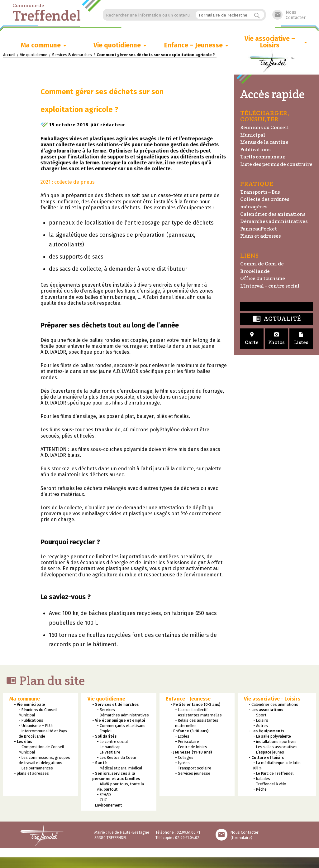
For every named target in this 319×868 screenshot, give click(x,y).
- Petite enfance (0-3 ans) (195, 706)
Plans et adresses (260, 236)
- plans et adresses (31, 775)
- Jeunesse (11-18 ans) (191, 753)
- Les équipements (266, 732)
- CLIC (102, 801)
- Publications (31, 722)
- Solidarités (104, 737)
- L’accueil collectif (191, 711)
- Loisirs (261, 722)
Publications (255, 150)
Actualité (277, 319)
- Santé (100, 764)
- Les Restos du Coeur (117, 759)
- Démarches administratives (123, 716)
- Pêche (260, 790)
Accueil (9, 55)
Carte (252, 339)
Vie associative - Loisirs (272, 700)
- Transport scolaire (193, 769)
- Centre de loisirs (191, 748)
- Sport (260, 716)
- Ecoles (182, 737)
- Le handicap (109, 748)
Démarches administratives (274, 221)
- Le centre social (112, 743)
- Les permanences (36, 769)
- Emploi (104, 732)
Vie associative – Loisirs (270, 42)
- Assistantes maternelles (198, 716)
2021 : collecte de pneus (68, 183)
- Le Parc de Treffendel (273, 775)
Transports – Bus (260, 192)
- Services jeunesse (193, 775)
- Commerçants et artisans (121, 727)
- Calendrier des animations (273, 706)
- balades (262, 780)
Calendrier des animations (273, 214)
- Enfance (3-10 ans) (189, 732)
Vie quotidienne (117, 45)
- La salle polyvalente (272, 737)
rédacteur (116, 126)
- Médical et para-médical (119, 769)
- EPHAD (104, 796)
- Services (106, 711)
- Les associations (266, 711)
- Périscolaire (187, 743)
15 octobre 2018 (70, 126)
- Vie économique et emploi (119, 722)
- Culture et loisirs (266, 759)
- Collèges (184, 759)
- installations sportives (275, 743)
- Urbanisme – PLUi (36, 727)
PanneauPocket (259, 229)
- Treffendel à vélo (270, 785)
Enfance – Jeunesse (193, 45)
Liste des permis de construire (276, 164)
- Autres (261, 727)
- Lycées (182, 764)
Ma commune (41, 45)
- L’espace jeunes (269, 753)
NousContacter (289, 15)
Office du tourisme (263, 278)
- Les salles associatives (275, 748)
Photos (276, 339)
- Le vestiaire (109, 753)
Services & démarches (72, 55)
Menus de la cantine (264, 142)
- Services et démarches (115, 706)
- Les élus (23, 743)
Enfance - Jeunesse (188, 700)
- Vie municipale (30, 706)
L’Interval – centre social (270, 286)
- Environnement (107, 806)
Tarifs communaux (263, 157)
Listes (301, 339)
